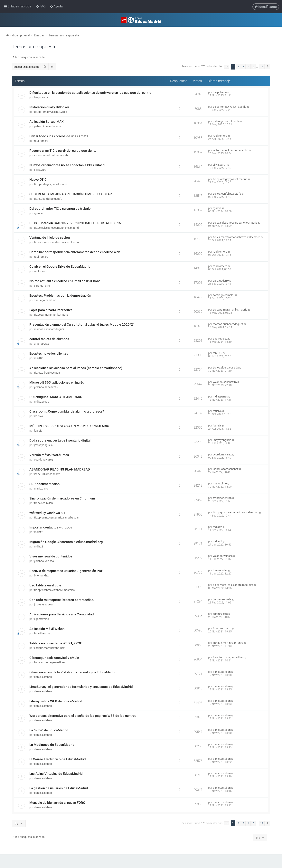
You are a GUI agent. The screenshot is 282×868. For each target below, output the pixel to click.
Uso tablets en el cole (45, 585)
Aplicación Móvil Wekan (47, 629)
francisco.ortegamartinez (50, 662)
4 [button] (248, 66)
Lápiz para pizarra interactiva (51, 310)
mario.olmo (41, 489)
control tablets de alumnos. (50, 339)
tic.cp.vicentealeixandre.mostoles (54, 590)
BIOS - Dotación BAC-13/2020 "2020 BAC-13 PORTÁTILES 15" (76, 223)
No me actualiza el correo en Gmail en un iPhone (65, 281)
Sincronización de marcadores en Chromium (62, 498)
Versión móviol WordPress (49, 455)
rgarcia (38, 213)
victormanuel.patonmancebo (52, 155)
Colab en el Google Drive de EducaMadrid (60, 266)
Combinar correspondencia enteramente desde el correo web (75, 252)
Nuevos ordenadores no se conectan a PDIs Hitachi (67, 165)
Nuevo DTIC (38, 180)
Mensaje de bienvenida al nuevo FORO (57, 803)
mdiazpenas (42, 402)
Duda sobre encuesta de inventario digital (60, 440)
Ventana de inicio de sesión (50, 238)
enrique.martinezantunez (49, 648)
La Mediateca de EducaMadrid (52, 745)
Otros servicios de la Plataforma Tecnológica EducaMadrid (73, 672)
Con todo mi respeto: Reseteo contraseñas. (62, 600)
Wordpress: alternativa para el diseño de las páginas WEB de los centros (83, 716)
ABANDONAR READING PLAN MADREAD (60, 469)
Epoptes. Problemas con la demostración (60, 295)
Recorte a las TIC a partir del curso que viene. (63, 151)
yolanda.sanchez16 (46, 387)
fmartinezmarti (43, 633)
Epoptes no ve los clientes (49, 353)
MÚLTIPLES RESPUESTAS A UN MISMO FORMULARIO (69, 426)
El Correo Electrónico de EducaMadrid (58, 759)
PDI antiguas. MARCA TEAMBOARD (56, 397)
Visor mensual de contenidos (51, 556)
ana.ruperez (41, 344)
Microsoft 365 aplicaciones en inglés (57, 382)
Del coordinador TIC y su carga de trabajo (60, 209)
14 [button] (262, 66)
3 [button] (243, 66)
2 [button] (238, 66)
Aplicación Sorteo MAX (47, 122)
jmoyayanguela (43, 445)
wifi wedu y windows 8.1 (47, 513)
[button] (227, 67)
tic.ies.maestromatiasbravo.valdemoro (58, 242)
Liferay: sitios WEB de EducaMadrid (56, 701)
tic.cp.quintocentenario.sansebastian (57, 518)
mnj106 (39, 358)
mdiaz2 (39, 532)
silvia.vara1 (41, 170)
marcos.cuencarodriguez (49, 329)
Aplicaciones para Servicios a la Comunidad (62, 614)
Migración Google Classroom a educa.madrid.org (66, 542)
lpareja (38, 431)
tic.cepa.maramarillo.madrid (51, 315)
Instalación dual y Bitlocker (49, 107)
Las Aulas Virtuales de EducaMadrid (56, 774)
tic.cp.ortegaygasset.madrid (51, 184)
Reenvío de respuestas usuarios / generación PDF (66, 571)
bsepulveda (41, 97)
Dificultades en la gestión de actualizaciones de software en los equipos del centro (90, 93)
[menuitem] (41, 6)
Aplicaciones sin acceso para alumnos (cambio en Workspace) (76, 368)
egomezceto (42, 619)
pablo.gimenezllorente (47, 126)
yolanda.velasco (44, 561)
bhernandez (41, 575)
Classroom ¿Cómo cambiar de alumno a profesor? (67, 411)
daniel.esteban (43, 677)
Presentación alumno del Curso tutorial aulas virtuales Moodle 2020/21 (82, 324)
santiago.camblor (45, 300)
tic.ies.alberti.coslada (47, 373)
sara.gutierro (42, 286)
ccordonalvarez (43, 460)
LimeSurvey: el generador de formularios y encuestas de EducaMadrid (81, 687)
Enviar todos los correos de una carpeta (59, 136)
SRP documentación (44, 484)
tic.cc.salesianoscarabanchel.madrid (56, 228)
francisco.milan (43, 503)
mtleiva (38, 416)
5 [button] (254, 66)
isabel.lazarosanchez (47, 474)
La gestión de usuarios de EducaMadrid (59, 788)
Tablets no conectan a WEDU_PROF (56, 643)
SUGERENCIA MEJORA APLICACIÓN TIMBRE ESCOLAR (71, 194)
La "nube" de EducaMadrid (49, 730)
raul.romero (41, 141)
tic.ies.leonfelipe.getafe (48, 199)
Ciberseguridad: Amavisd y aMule (54, 658)
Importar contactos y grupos (51, 527)
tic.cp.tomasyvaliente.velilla (51, 112)
